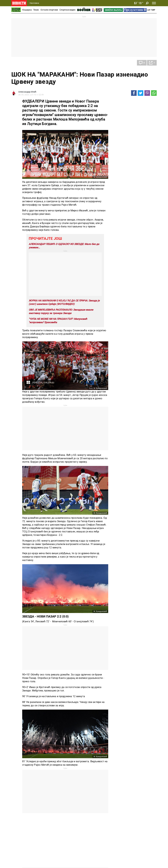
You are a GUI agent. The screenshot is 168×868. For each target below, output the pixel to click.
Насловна (34, 3)
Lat (149, 10)
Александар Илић (27, 92)
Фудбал (18, 63)
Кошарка (27, 10)
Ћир (153, 10)
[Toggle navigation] (154, 3)
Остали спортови (49, 10)
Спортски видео (67, 10)
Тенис (36, 10)
